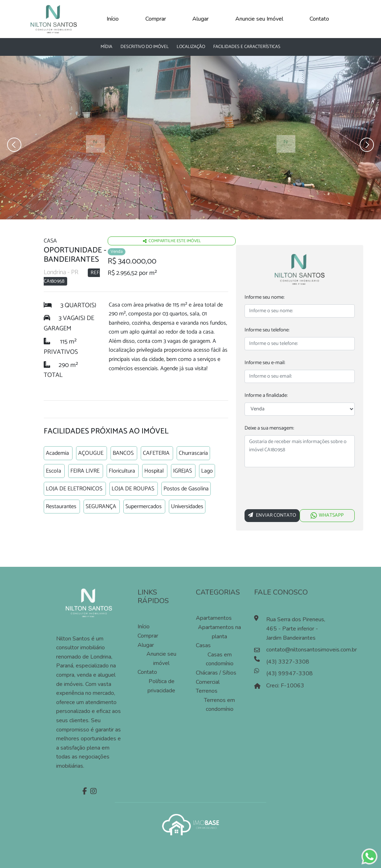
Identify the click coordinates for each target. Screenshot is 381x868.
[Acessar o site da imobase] (190, 824)
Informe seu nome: (264, 297)
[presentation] (299, 490)
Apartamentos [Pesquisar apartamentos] (214, 618)
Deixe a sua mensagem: (269, 428)
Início (113, 19)
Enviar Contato (272, 515)
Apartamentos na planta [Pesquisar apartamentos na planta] (219, 632)
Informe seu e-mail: (265, 363)
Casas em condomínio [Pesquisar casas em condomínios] (220, 659)
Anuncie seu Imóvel (259, 19)
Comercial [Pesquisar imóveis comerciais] (208, 682)
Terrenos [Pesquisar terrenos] (207, 691)
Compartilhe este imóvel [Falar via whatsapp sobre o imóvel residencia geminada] (172, 241)
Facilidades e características (247, 47)
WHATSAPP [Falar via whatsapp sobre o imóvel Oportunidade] (327, 515)
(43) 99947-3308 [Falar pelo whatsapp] (289, 673)
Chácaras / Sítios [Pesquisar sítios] (216, 673)
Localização (191, 47)
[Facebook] (84, 792)
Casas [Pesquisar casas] (203, 645)
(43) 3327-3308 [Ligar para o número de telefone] (288, 662)
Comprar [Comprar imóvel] (148, 636)
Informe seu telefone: (267, 330)
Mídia (106, 47)
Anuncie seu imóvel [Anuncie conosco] (161, 659)
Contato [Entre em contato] (147, 672)
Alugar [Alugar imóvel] (146, 645)
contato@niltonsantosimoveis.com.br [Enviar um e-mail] (298, 650)
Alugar (200, 19)
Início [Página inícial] (144, 627)
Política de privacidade (161, 686)
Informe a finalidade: (266, 396)
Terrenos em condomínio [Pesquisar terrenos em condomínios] (219, 705)
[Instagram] (93, 792)
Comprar (156, 19)
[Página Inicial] (54, 18)
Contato (319, 19)
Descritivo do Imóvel (145, 47)
